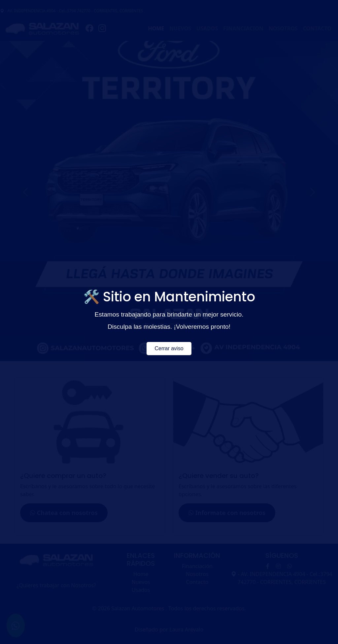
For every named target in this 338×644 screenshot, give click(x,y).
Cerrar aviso (169, 348)
